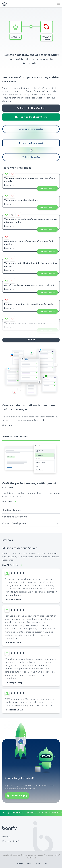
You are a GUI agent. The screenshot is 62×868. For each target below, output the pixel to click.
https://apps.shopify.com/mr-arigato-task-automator (31, 813)
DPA (45, 863)
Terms (30, 863)
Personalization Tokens (15, 437)
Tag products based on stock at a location (25, 323)
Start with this (49, 189)
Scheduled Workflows (15, 517)
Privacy (20, 863)
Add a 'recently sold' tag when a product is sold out (29, 285)
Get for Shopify (19, 796)
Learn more (9, 185)
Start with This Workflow (33, 108)
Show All (31, 340)
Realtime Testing (12, 510)
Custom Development (15, 523)
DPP (38, 863)
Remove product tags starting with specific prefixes (30, 304)
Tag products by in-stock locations (21, 200)
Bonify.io (6, 837)
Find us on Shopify (11, 841)
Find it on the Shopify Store (33, 117)
